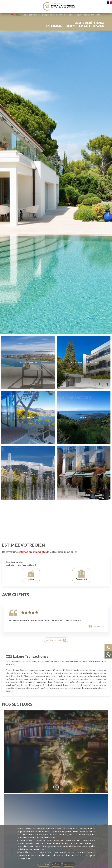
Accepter (69, 864)
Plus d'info (44, 864)
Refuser (56, 864)
